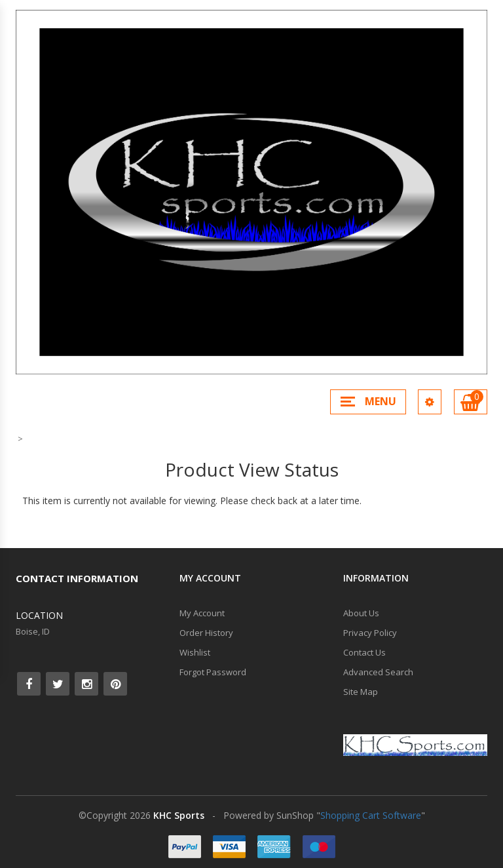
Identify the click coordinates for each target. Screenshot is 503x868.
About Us (361, 613)
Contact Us (364, 652)
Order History (206, 633)
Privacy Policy (370, 633)
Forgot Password (213, 672)
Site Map (361, 692)
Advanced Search (378, 672)
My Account (202, 613)
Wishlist (195, 652)
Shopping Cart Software (371, 815)
